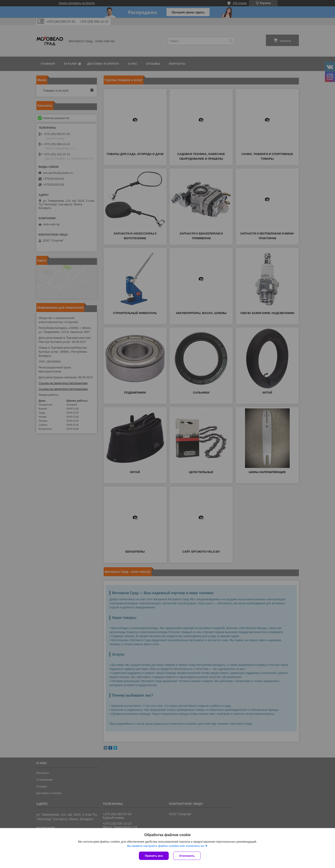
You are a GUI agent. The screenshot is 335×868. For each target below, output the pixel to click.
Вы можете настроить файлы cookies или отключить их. (166, 846)
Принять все (154, 856)
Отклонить (187, 856)
